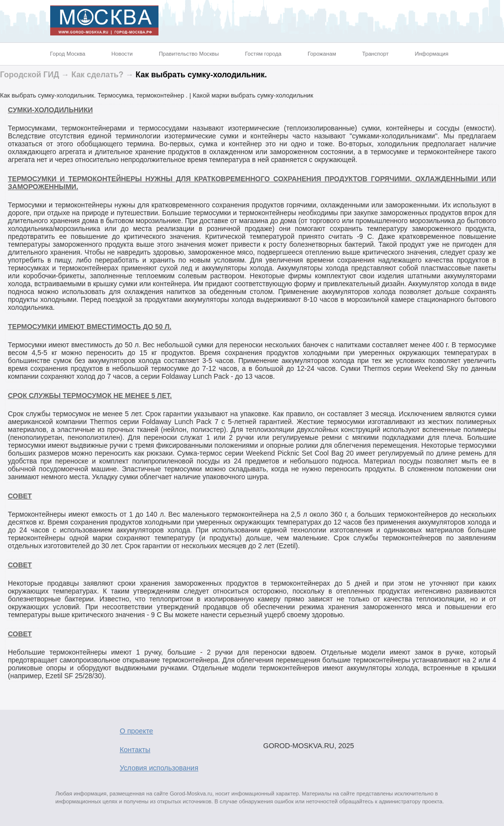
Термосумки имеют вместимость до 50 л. (90, 327)
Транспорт (376, 54)
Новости (122, 54)
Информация (432, 54)
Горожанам (322, 54)
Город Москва (68, 54)
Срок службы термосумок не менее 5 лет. (90, 396)
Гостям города (263, 54)
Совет (20, 496)
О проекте (136, 731)
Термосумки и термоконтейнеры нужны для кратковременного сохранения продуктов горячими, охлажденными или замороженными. (252, 183)
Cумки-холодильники (50, 110)
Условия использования (159, 768)
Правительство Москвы (189, 54)
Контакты (135, 750)
